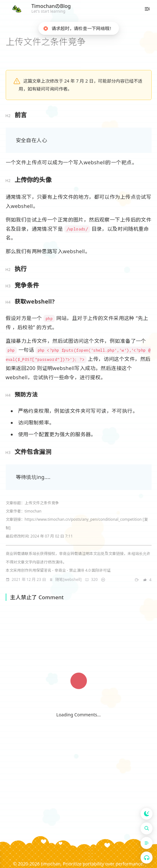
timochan (51, 864)
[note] (65, 580)
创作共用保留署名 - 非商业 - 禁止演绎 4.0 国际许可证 (66, 570)
